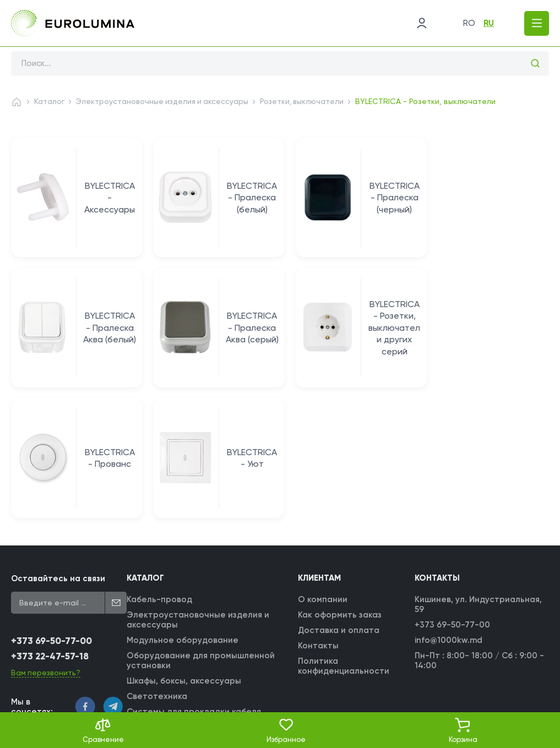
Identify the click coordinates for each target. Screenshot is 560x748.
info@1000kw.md (449, 514)
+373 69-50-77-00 (51, 515)
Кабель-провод (160, 473)
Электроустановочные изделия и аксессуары (164, 101)
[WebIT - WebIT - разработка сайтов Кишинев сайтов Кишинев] (539, 695)
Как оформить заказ (340, 489)
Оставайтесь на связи (58, 452)
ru (486, 23)
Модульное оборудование (183, 514)
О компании (323, 473)
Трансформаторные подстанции (197, 647)
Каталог (50, 101)
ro (466, 23)
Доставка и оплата (339, 504)
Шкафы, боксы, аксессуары (184, 555)
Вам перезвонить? (47, 546)
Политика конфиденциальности (344, 540)
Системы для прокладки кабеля (194, 586)
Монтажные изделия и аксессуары (201, 601)
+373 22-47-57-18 (50, 530)
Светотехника (157, 570)
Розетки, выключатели (306, 101)
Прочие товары (160, 632)
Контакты (319, 520)
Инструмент (153, 616)
